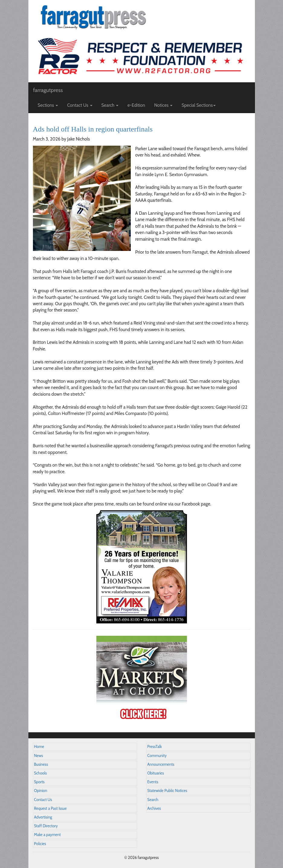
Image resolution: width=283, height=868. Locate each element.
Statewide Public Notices (167, 791)
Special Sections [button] (199, 105)
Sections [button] (48, 105)
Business (41, 764)
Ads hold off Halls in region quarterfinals (93, 129)
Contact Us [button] (80, 105)
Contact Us (43, 800)
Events (153, 782)
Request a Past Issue (50, 808)
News (39, 756)
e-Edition (136, 105)
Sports (39, 782)
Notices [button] (164, 105)
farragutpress (48, 90)
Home (39, 747)
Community (157, 756)
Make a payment (48, 835)
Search (153, 800)
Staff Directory (46, 826)
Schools (40, 773)
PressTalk (155, 747)
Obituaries (156, 773)
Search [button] (110, 105)
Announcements (161, 764)
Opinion (41, 791)
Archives (154, 808)
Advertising (43, 817)
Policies (40, 844)
